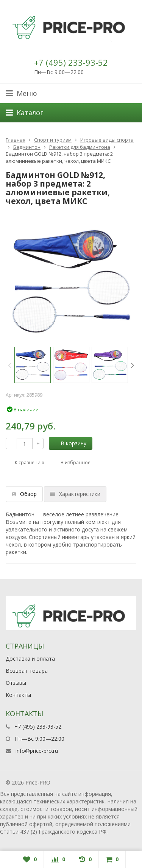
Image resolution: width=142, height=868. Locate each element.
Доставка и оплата (30, 659)
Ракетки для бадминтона (80, 147)
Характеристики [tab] (75, 494)
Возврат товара (27, 671)
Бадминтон (27, 147)
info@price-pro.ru (37, 751)
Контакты (18, 695)
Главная (16, 140)
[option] (33, 365)
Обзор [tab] (24, 494)
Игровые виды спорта (107, 140)
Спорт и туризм (53, 140)
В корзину (69, 443)
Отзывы (16, 683)
